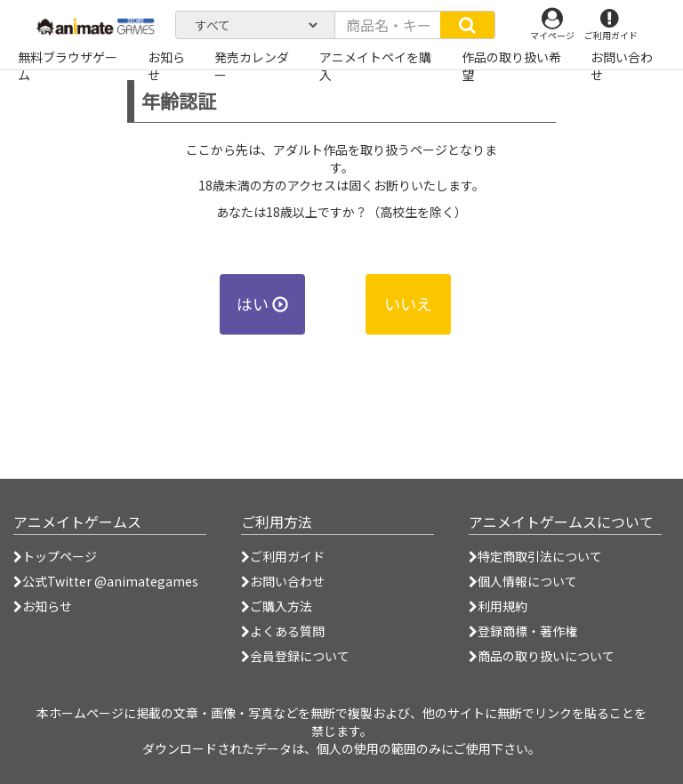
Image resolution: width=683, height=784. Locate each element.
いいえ (408, 303)
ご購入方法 (277, 606)
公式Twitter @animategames (110, 581)
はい (262, 303)
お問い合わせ (283, 581)
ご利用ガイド (283, 556)
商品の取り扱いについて (542, 656)
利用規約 (498, 606)
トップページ (55, 556)
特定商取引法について (535, 556)
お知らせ (43, 606)
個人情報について (523, 581)
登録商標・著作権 (523, 631)
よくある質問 (283, 631)
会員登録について (295, 656)
